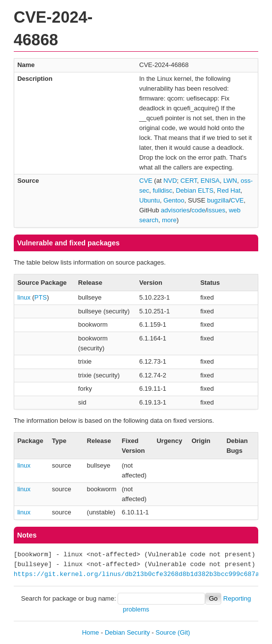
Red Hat (229, 190)
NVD (170, 181)
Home (91, 632)
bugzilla (218, 200)
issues (216, 210)
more (169, 220)
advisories (175, 210)
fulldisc (162, 190)
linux (24, 297)
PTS (41, 297)
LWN (230, 181)
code (198, 210)
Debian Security (127, 632)
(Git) (184, 632)
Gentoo (174, 200)
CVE (146, 181)
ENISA (210, 181)
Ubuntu (150, 200)
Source (166, 632)
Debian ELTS (194, 190)
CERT (189, 181)
